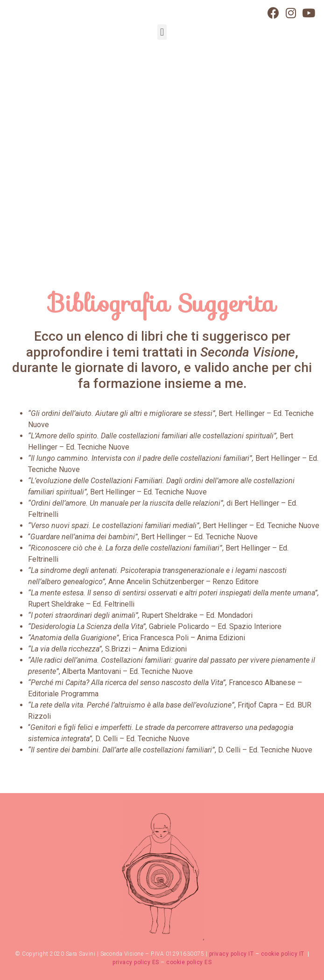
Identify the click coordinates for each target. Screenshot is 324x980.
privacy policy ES (136, 962)
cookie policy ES (189, 962)
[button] (162, 32)
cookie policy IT (284, 954)
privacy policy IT (232, 954)
